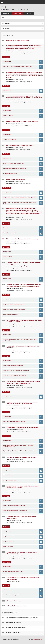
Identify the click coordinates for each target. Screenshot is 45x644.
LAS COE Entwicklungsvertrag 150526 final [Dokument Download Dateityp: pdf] (13, 572)
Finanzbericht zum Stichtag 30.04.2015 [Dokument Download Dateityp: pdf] (12, 595)
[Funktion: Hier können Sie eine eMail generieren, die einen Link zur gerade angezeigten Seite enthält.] (3, 17)
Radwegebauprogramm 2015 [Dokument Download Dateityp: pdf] (10, 480)
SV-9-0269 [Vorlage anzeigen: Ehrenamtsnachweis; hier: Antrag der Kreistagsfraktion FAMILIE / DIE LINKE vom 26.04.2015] (7, 330)
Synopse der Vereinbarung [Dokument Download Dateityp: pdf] (10, 139)
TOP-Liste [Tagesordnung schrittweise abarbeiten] (29, 13)
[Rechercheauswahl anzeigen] (2, 7)
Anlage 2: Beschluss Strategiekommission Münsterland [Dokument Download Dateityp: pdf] (16, 371)
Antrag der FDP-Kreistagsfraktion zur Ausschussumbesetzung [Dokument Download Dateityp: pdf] (18, 67)
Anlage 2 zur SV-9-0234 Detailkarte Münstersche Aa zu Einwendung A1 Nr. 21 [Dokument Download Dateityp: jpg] (20, 203)
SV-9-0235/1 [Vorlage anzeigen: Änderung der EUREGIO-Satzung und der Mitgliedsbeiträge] (7, 436)
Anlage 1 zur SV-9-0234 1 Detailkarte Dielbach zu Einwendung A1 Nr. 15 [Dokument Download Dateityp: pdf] (20, 197)
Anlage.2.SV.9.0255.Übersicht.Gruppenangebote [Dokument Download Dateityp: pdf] (14, 309)
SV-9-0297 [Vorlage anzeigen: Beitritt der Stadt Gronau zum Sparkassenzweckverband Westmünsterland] (7, 527)
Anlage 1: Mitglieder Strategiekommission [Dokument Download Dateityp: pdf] (13, 366)
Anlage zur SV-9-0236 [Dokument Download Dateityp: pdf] (8, 257)
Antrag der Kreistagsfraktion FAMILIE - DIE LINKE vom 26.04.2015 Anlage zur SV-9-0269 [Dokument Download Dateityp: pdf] (20, 340)
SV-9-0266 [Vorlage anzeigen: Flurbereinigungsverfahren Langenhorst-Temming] (7, 154)
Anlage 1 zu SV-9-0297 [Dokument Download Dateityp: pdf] (8, 536)
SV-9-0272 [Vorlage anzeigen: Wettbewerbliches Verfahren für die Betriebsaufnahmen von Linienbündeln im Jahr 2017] (7, 496)
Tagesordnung (18, 13)
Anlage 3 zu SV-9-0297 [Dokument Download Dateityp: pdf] (8, 546)
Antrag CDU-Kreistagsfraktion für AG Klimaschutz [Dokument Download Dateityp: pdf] (15, 422)
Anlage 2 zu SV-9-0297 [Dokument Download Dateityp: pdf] (8, 541)
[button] (41, 62)
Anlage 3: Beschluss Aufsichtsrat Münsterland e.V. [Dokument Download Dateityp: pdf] (15, 376)
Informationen (6, 13)
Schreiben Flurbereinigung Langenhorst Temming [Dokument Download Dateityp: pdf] (15, 168)
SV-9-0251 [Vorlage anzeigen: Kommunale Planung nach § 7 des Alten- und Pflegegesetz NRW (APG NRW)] (7, 274)
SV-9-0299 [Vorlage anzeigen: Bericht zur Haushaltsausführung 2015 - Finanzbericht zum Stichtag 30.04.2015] (7, 586)
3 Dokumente (6, 28)
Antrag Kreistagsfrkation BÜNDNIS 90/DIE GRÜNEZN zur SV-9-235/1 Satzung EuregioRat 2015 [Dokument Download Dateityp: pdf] (19, 446)
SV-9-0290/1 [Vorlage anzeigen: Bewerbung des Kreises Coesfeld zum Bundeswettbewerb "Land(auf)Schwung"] (7, 562)
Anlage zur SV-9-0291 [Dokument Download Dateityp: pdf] (8, 116)
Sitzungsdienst (37, 639)
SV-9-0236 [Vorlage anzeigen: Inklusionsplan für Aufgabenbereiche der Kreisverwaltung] (7, 247)
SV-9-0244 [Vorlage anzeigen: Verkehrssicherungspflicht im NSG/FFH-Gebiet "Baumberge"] (7, 130)
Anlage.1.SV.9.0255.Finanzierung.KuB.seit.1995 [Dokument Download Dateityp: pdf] (14, 304)
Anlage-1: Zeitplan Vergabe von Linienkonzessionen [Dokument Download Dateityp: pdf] (15, 511)
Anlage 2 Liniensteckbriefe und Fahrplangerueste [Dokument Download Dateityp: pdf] (15, 506)
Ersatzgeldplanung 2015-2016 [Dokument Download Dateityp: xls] (10, 173)
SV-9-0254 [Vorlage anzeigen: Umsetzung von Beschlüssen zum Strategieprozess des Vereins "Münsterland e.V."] (7, 356)
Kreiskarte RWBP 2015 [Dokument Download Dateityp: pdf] (8, 475)
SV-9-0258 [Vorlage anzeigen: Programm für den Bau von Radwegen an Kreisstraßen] (7, 466)
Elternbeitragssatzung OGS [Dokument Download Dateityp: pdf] (10, 233)
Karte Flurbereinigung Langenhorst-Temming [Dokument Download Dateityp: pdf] (14, 163)
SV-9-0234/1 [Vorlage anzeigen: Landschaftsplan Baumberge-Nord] (7, 188)
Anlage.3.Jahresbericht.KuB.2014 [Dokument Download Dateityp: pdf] (11, 314)
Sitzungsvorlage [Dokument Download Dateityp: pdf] (7, 61)
